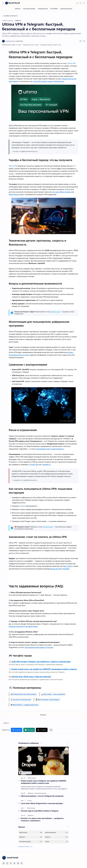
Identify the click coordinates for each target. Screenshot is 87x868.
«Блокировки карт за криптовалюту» (50, 449)
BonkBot (66, 569)
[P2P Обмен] (54, 9)
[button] (3, 3)
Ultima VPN (71, 63)
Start (22, 506)
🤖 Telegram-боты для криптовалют (24, 694)
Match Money (14, 195)
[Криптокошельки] (66, 9)
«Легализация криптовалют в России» (39, 647)
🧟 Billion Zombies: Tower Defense (47, 700)
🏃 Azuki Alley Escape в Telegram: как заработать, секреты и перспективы (40, 662)
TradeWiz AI (46, 465)
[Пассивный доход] (29, 9)
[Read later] (81, 41)
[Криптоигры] (32, 778)
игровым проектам (16, 627)
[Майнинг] (31, 793)
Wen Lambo (67, 566)
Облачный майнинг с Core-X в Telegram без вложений (42, 796)
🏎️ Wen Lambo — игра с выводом (53, 694)
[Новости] (18, 9)
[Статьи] (29, 801)
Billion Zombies (65, 192)
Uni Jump (56, 192)
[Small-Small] (13, 3)
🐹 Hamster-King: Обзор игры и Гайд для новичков (30, 677)
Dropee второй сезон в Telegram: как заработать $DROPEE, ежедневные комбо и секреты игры (44, 782)
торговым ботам (31, 627)
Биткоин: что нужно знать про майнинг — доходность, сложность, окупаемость (42, 819)
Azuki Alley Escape (40, 81)
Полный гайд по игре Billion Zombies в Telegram (40, 811)
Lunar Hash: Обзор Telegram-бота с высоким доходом (42, 803)
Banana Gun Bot (56, 569)
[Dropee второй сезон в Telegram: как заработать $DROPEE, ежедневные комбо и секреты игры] (43, 761)
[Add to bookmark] (67, 749)
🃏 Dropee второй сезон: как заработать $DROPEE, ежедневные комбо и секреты (43, 669)
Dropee (50, 81)
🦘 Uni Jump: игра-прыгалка (21, 700)
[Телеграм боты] (43, 9)
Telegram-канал (55, 312)
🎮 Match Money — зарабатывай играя (24, 705)
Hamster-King (59, 81)
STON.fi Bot (34, 465)
